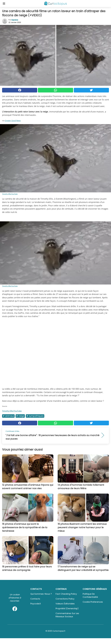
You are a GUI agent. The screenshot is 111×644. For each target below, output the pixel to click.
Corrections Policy (65, 599)
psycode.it (36, 604)
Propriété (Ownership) (67, 608)
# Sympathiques (35, 416)
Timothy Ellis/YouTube (10, 194)
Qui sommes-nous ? (41, 594)
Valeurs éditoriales (65, 604)
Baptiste (15, 20)
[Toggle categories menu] (4, 3)
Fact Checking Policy (66, 594)
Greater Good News (13, 121)
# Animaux (8, 416)
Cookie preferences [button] (93, 602)
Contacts (35, 599)
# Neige (20, 416)
